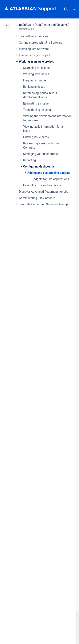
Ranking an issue (34, 87)
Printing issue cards (36, 137)
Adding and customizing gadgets (49, 173)
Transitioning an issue (37, 110)
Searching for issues (36, 68)
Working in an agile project (36, 62)
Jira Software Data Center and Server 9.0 (43, 25)
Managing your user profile (40, 154)
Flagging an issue (35, 80)
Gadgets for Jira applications (50, 179)
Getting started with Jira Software (41, 43)
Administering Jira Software (37, 198)
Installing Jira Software (34, 49)
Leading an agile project (34, 55)
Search (66, 9)
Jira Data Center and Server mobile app (44, 204)
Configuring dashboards (39, 166)
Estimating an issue (36, 103)
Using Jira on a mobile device (42, 185)
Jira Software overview (34, 36)
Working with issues (36, 74)
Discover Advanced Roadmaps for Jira (44, 192)
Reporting (29, 160)
